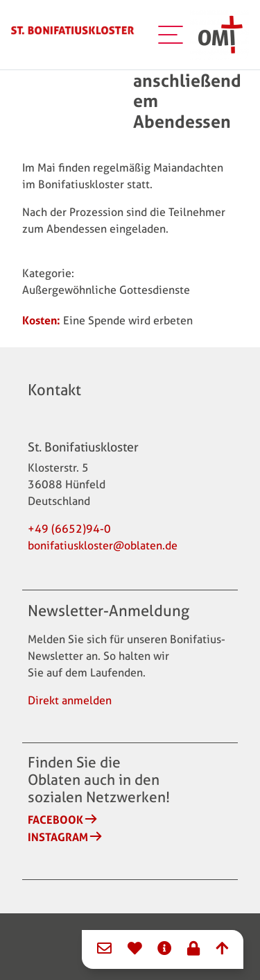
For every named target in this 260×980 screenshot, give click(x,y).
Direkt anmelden (70, 700)
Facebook (55, 820)
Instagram (58, 837)
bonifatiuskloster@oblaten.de (103, 546)
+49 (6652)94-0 (69, 529)
